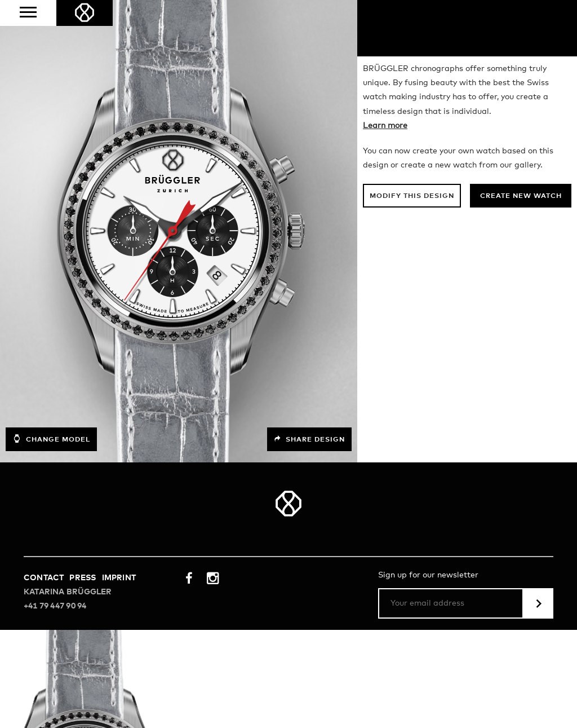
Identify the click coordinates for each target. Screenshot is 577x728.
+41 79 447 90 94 (55, 606)
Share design (309, 439)
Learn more (385, 126)
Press (83, 578)
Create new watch (521, 196)
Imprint (119, 578)
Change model (51, 439)
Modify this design (412, 196)
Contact (44, 578)
